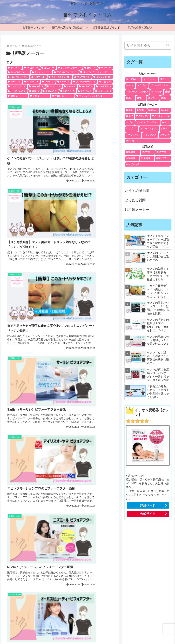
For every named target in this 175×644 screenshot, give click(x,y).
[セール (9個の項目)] (70, 87)
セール (129, 85)
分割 (167, 92)
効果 (128, 98)
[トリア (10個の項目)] (38, 77)
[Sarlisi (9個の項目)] (64, 82)
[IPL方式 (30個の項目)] (31, 68)
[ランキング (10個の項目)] (103, 77)
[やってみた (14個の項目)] (18, 72)
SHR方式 (161, 152)
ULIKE (130, 116)
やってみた (132, 79)
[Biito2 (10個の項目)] (15, 82)
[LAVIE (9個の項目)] (48, 82)
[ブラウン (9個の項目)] (54, 87)
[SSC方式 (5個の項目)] (68, 91)
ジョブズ (131, 129)
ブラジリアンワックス (137, 92)
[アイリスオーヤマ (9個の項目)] (85, 82)
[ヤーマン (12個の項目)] (42, 72)
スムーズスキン (148, 129)
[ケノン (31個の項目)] (14, 68)
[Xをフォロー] (87, 610)
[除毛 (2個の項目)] (17, 96)
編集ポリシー (133, 633)
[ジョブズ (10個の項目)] (82, 77)
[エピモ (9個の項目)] (105, 82)
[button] (168, 45)
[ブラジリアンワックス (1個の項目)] (94, 96)
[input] (148, 46)
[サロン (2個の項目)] (63, 96)
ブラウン (164, 135)
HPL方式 (131, 152)
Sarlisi (164, 110)
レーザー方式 (133, 164)
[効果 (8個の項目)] (35, 91)
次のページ (60, 348)
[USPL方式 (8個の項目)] (104, 87)
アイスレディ (142, 116)
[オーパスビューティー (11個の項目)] (96, 72)
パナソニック (133, 135)
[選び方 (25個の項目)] (48, 68)
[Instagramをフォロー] (92, 610)
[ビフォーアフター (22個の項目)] (70, 68)
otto (87, 565)
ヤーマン (131, 141)
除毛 (164, 98)
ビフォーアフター (159, 85)
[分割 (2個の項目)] (40, 96)
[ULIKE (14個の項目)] (105, 68)
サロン (163, 79)
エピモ (129, 122)
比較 (139, 98)
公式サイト (148, 514)
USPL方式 (161, 158)
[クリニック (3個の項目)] (104, 91)
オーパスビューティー (147, 122)
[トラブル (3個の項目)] (85, 91)
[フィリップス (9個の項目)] (17, 87)
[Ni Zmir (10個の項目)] (32, 82)
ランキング (157, 92)
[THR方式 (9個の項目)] (36, 87)
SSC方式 (131, 158)
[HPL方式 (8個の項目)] (86, 87)
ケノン (166, 122)
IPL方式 (146, 152)
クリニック (149, 79)
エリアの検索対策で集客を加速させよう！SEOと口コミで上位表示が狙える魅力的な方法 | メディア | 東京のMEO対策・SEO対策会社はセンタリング (146, 577)
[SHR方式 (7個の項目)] (50, 91)
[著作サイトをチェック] (83, 610)
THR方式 (146, 158)
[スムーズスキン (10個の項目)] (60, 77)
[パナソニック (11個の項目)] (18, 77)
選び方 (152, 98)
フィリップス (150, 135)
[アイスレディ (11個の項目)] (66, 72)
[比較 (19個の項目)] (90, 68)
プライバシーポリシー (111, 633)
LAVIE (140, 110)
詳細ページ (148, 505)
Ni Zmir (152, 110)
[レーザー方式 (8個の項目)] (17, 91)
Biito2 (129, 110)
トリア (164, 129)
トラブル (142, 85)
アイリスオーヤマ (161, 116)
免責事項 (149, 633)
